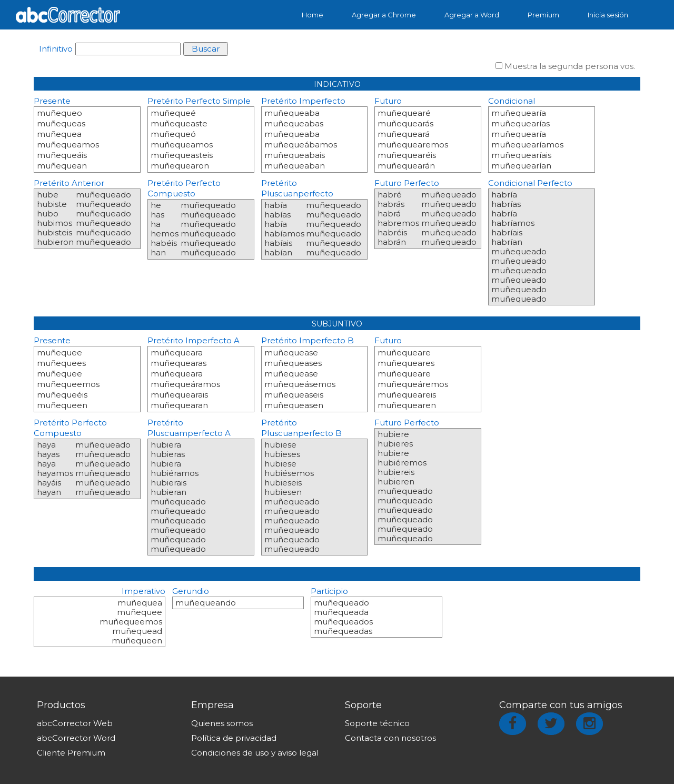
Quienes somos (222, 723)
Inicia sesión (608, 15)
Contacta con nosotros (390, 738)
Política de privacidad (234, 738)
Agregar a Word (472, 15)
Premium (543, 15)
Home (313, 15)
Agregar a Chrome (384, 15)
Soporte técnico (377, 723)
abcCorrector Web (75, 723)
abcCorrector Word (76, 738)
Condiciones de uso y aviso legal (255, 753)
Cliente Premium (71, 753)
